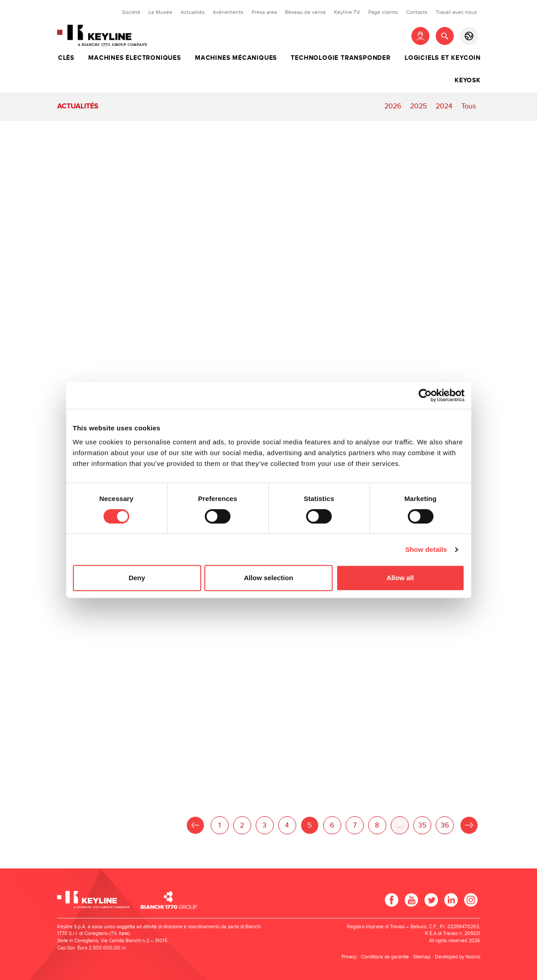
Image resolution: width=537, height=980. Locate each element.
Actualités (193, 12)
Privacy (349, 957)
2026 (393, 106)
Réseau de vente (305, 12)
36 (445, 826)
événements (228, 12)
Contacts (417, 12)
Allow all (400, 578)
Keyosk (468, 81)
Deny (137, 578)
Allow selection (268, 578)
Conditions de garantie (385, 957)
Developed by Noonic (458, 957)
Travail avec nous (456, 12)
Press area (264, 12)
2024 (444, 106)
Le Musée (160, 12)
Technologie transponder (341, 58)
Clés (66, 58)
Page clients (383, 12)
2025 (418, 106)
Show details (426, 549)
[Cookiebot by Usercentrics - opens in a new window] (425, 395)
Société (131, 12)
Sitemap (422, 957)
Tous (469, 106)
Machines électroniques (135, 58)
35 (422, 826)
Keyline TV (347, 12)
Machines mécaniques (236, 58)
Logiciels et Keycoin (443, 58)
